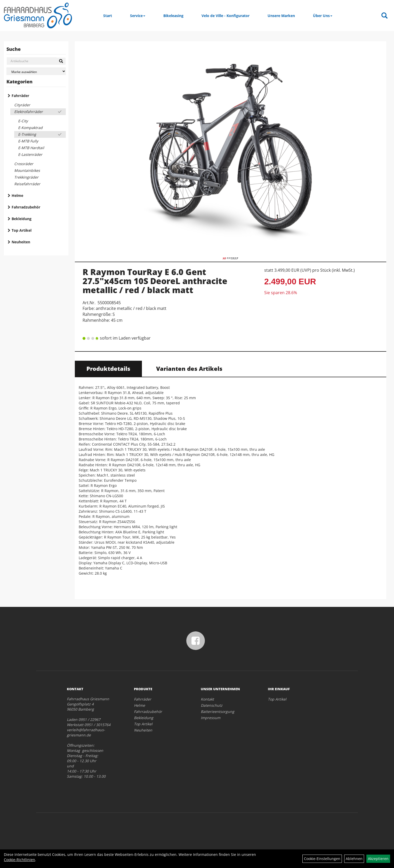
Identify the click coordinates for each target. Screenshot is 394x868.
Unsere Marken (281, 16)
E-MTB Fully (28, 141)
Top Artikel (22, 230)
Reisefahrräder (27, 184)
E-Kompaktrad (30, 128)
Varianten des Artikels (189, 368)
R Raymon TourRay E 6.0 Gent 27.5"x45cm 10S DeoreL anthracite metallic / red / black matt (155, 281)
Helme (17, 195)
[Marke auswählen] (36, 71)
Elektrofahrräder (29, 112)
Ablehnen (354, 859)
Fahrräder (20, 96)
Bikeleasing (173, 16)
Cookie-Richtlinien (19, 860)
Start (108, 16)
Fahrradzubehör (26, 207)
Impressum (211, 718)
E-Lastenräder (30, 154)
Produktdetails (108, 368)
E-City (23, 121)
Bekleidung (22, 219)
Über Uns (323, 16)
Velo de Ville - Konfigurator (226, 16)
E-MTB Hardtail (31, 148)
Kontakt (207, 699)
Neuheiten (21, 242)
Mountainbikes (27, 170)
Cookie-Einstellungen (322, 859)
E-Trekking (27, 134)
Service (138, 16)
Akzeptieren (378, 859)
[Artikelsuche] (384, 16)
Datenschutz (212, 705)
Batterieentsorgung (218, 712)
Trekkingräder (26, 177)
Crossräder (24, 164)
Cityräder (22, 105)
